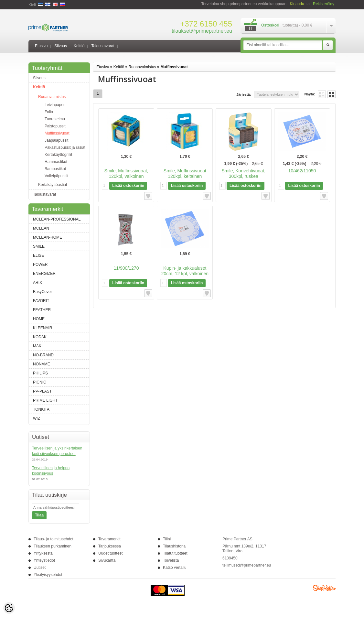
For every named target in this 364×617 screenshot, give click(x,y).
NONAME (42, 364)
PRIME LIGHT (45, 400)
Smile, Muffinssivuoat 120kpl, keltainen (185, 173)
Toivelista (171, 560)
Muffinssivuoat (57, 133)
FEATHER (42, 310)
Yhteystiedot (44, 560)
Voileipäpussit (56, 176)
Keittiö (79, 46)
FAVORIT (41, 301)
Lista (322, 94)
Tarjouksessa (110, 546)
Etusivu (41, 46)
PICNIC (40, 382)
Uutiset (40, 568)
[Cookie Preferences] (9, 608)
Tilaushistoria (174, 546)
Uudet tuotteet (110, 553)
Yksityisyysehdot (48, 575)
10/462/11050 (302, 171)
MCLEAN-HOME (48, 237)
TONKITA (41, 409)
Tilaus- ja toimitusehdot (54, 539)
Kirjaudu (297, 4)
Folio (49, 112)
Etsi (328, 45)
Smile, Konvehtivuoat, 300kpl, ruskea (243, 173)
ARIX (37, 283)
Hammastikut (56, 162)
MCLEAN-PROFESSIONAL (57, 219)
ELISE (38, 255)
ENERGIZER (44, 274)
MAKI (38, 346)
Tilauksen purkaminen (53, 546)
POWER (40, 265)
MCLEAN (41, 228)
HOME (39, 319)
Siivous (61, 46)
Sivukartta (107, 560)
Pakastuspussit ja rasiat (65, 147)
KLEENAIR (43, 328)
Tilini (167, 539)
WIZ (37, 418)
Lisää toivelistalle (148, 196)
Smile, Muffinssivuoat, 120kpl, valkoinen (126, 173)
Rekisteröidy (324, 4)
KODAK (40, 337)
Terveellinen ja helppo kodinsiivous (51, 471)
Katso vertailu (175, 568)
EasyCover (43, 292)
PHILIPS (40, 373)
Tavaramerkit (109, 539)
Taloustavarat (103, 46)
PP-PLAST (42, 391)
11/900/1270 (126, 268)
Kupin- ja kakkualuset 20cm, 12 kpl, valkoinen (185, 271)
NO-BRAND (43, 355)
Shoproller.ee (324, 588)
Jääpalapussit (56, 140)
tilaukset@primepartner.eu (202, 31)
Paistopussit (55, 126)
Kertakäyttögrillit (58, 155)
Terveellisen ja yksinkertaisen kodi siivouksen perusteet (57, 451)
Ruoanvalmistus (52, 97)
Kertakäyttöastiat (53, 185)
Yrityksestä (43, 553)
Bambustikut (55, 169)
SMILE (39, 246)
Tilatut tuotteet (175, 553)
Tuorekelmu (55, 119)
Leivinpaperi (55, 105)
